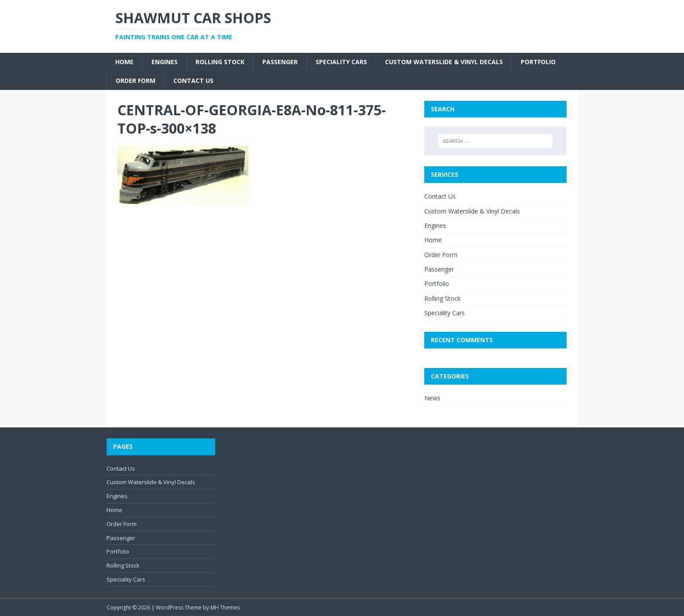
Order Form (136, 81)
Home (124, 62)
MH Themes (225, 607)
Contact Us (193, 81)
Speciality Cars (341, 62)
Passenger (280, 62)
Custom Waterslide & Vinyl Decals (444, 62)
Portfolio (538, 62)
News (432, 398)
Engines (165, 62)
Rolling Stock (220, 62)
